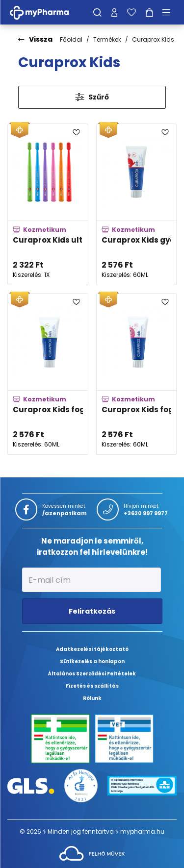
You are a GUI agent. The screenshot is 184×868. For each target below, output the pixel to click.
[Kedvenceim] (131, 12)
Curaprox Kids (153, 39)
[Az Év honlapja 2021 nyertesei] (81, 785)
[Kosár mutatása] (149, 12)
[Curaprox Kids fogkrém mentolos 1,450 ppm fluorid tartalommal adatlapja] (48, 374)
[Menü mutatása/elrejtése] (170, 12)
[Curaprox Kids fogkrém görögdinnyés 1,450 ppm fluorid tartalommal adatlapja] (137, 374)
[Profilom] (114, 12)
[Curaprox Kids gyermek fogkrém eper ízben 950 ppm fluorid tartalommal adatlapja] (137, 204)
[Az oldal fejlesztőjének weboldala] (92, 853)
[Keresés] (97, 12)
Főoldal (71, 39)
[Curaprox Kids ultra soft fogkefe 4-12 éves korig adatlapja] (48, 204)
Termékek (107, 39)
